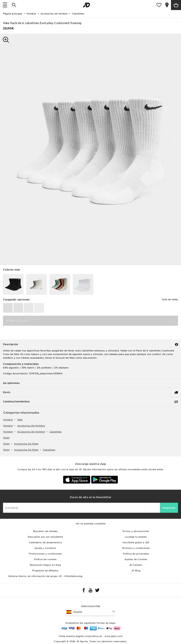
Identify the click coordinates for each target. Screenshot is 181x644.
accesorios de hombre (31, 426)
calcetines (55, 432)
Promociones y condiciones (45, 554)
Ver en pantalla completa (91, 524)
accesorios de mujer (26, 444)
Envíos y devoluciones (136, 531)
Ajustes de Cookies (136, 559)
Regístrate (169, 508)
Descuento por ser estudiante (45, 537)
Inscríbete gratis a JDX (136, 542)
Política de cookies (45, 559)
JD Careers (136, 565)
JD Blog (136, 571)
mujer (6, 438)
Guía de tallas (170, 299)
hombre (8, 420)
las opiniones (11, 383)
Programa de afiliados (45, 571)
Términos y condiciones (136, 548)
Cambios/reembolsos (16, 401)
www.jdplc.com (113, 636)
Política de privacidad (136, 554)
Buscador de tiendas (45, 531)
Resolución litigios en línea (45, 565)
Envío (7, 392)
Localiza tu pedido (136, 537)
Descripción (11, 344)
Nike (20, 420)
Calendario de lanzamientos (45, 542)
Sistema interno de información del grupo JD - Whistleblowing (45, 576)
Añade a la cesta (17, 321)
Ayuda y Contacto (45, 548)
